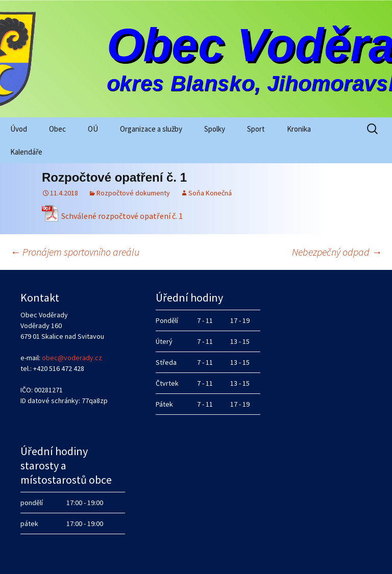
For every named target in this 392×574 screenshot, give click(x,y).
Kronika (299, 129)
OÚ (93, 129)
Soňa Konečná (210, 193)
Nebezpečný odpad (337, 252)
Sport (256, 129)
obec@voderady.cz (72, 358)
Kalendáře (26, 152)
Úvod (19, 129)
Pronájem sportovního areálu (75, 252)
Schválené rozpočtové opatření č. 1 (122, 216)
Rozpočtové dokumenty (133, 193)
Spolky (215, 129)
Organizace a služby (151, 129)
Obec (57, 129)
